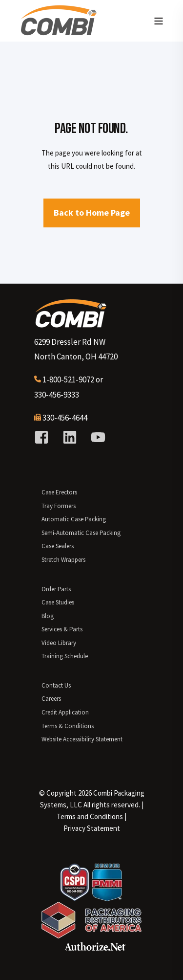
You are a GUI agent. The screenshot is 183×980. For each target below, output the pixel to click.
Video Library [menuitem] (59, 643)
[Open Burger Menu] (159, 21)
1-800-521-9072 (68, 379)
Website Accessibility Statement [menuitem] (82, 739)
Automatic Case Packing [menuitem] (74, 519)
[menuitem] (90, 817)
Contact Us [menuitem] (56, 685)
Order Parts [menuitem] (56, 589)
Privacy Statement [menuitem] (92, 828)
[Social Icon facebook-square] (45, 437)
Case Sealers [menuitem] (58, 546)
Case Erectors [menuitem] (59, 492)
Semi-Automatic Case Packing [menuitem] (81, 533)
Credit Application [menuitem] (65, 712)
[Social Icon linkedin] (70, 437)
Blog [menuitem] (48, 616)
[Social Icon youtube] (95, 437)
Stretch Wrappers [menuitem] (63, 560)
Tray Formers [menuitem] (59, 506)
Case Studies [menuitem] (58, 602)
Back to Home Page (92, 212)
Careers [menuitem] (51, 699)
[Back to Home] (59, 32)
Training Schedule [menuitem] (65, 656)
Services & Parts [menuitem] (62, 629)
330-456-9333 (57, 395)
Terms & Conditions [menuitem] (68, 726)
